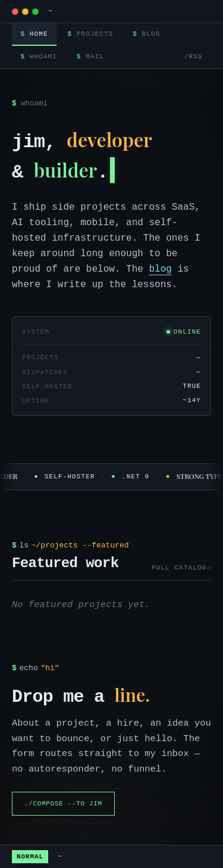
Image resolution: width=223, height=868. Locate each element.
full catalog (179, 568)
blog (160, 269)
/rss (194, 56)
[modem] (25, 12)
